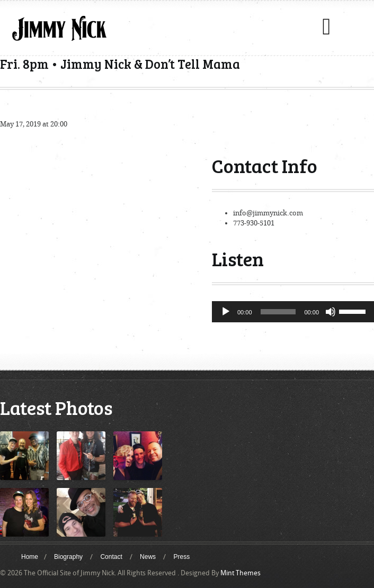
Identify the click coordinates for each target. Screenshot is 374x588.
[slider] (278, 312)
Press (181, 557)
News (148, 557)
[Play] (226, 312)
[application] (293, 312)
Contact (111, 557)
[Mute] (331, 312)
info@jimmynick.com (268, 213)
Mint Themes (241, 573)
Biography (68, 557)
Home (30, 557)
